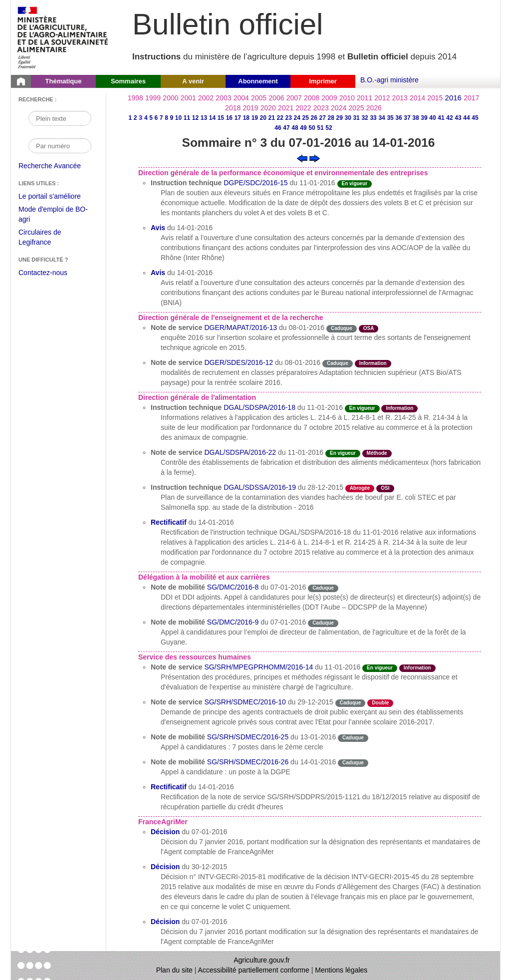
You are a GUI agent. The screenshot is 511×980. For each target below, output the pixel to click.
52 (329, 128)
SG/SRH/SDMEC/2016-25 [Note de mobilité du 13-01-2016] (248, 737)
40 (432, 118)
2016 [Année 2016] (453, 98)
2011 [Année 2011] (365, 98)
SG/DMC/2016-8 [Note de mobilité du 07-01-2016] (233, 587)
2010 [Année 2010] (347, 98)
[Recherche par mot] (60, 118)
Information (373, 363)
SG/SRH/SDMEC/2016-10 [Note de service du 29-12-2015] (245, 702)
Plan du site (174, 970)
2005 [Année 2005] (259, 98)
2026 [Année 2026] (374, 108)
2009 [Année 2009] (329, 98)
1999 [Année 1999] (153, 98)
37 (407, 118)
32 (365, 118)
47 (286, 128)
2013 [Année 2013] (400, 98)
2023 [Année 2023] (321, 108)
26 (314, 118)
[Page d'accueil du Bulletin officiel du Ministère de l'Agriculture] (21, 81)
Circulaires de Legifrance (48, 238)
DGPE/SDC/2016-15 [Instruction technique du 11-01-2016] (255, 183)
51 (320, 128)
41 (441, 118)
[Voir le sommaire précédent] (302, 158)
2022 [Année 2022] (303, 108)
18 (246, 118)
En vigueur (355, 183)
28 (331, 118)
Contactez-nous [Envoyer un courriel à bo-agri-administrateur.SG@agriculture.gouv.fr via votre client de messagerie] (43, 273)
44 (466, 118)
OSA (369, 328)
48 (295, 128)
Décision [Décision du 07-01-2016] (165, 832)
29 (339, 118)
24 (297, 118)
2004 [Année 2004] (241, 98)
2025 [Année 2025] (356, 108)
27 (323, 118)
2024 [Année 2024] (339, 108)
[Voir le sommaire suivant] (315, 158)
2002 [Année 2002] (206, 98)
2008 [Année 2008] (312, 98)
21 (272, 118)
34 (382, 118)
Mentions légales (341, 970)
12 (195, 118)
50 (312, 128)
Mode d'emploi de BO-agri (53, 215)
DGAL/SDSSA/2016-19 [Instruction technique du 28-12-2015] (260, 487)
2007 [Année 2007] (294, 98)
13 (204, 118)
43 (458, 118)
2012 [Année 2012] (382, 98)
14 (212, 118)
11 (187, 118)
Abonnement (258, 81)
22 (280, 118)
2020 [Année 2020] (268, 108)
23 (289, 118)
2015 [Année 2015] (435, 98)
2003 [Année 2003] (223, 98)
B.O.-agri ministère (389, 80)
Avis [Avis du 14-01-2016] (158, 228)
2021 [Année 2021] (286, 108)
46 (278, 128)
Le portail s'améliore (57, 197)
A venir (193, 81)
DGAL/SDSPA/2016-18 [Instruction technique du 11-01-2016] (259, 407)
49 (303, 128)
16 (229, 118)
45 (475, 118)
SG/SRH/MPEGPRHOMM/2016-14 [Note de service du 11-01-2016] (258, 667)
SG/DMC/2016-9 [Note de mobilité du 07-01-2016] (233, 622)
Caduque (342, 328)
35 (390, 118)
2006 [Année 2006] (276, 98)
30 (348, 118)
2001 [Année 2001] (188, 98)
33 (373, 118)
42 (449, 118)
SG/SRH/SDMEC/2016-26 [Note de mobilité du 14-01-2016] (248, 762)
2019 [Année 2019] (250, 108)
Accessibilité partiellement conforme (254, 970)
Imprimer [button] (323, 81)
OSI (385, 488)
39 (424, 118)
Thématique (64, 81)
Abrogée (360, 488)
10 (178, 118)
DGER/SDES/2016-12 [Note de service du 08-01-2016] (239, 362)
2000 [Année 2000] (170, 98)
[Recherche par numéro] (60, 146)
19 (255, 118)
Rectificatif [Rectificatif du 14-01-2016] (169, 522)
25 (306, 118)
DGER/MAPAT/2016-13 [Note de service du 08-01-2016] (241, 327)
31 (356, 118)
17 (238, 118)
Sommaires (128, 81)
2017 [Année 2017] (471, 98)
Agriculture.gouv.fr (262, 960)
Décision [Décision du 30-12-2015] (165, 867)
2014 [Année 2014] (417, 98)
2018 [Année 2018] (233, 108)
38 (415, 118)
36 (398, 118)
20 (263, 118)
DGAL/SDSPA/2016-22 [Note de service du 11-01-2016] (240, 452)
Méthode (377, 453)
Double (380, 703)
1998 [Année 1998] (135, 98)
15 (221, 118)
